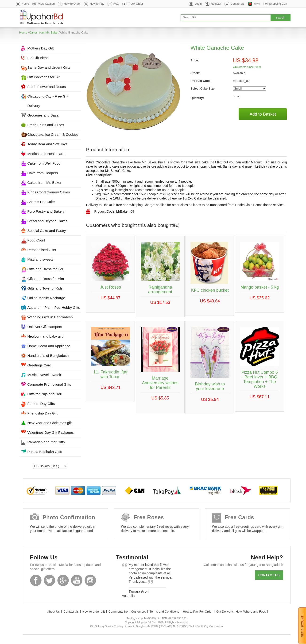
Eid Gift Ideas (38, 58)
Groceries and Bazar (44, 115)
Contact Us (237, 4)
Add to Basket (263, 114)
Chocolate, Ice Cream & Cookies (53, 134)
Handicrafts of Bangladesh (48, 356)
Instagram (90, 580)
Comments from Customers (127, 612)
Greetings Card (39, 365)
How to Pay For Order (198, 612)
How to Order (72, 4)
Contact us (269, 575)
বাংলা (257, 4)
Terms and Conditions (164, 612)
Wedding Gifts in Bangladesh (50, 317)
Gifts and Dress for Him (46, 279)
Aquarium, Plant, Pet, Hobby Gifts (54, 307)
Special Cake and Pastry (47, 231)
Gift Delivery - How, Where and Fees (241, 612)
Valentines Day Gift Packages (51, 432)
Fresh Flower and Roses (47, 87)
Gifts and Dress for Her (45, 269)
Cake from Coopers (43, 173)
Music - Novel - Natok (44, 375)
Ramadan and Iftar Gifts (46, 442)
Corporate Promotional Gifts (49, 384)
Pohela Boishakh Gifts (45, 452)
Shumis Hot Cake (41, 202)
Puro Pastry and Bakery (46, 211)
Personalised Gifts (42, 250)
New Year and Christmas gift (50, 423)
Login (198, 4)
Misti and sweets (41, 259)
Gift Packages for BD (44, 77)
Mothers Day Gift (41, 48)
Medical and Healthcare (46, 154)
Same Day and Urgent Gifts (49, 67)
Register (216, 4)
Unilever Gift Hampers (45, 327)
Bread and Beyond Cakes (48, 221)
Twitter (49, 580)
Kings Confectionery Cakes (49, 192)
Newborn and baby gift (45, 336)
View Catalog (47, 4)
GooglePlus (63, 580)
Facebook (36, 580)
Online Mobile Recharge (46, 298)
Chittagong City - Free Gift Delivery (48, 101)
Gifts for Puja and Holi (45, 394)
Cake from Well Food (44, 163)
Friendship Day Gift (43, 413)
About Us (53, 612)
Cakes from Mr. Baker (44, 32)
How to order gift (94, 612)
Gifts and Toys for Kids (45, 288)
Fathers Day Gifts (41, 404)
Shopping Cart (278, 4)
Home (25, 4)
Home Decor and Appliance (49, 346)
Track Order (136, 4)
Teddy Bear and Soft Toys (48, 144)
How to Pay (97, 4)
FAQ (116, 4)
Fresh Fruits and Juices (46, 125)
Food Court (36, 240)
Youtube (77, 580)
